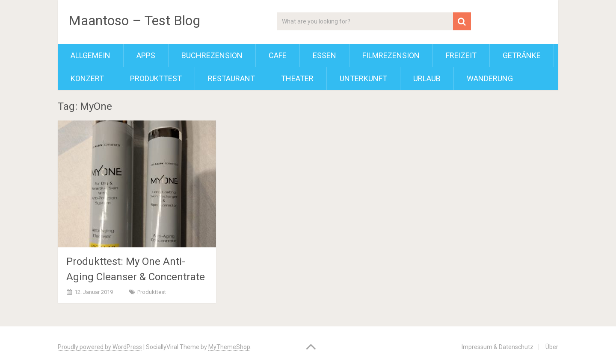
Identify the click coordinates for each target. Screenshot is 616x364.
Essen (324, 55)
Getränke (522, 55)
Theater (297, 78)
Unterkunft (363, 78)
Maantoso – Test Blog (134, 21)
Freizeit (461, 55)
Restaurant (231, 78)
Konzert (87, 78)
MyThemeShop (229, 347)
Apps (146, 55)
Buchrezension (212, 55)
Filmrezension (391, 55)
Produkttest (156, 78)
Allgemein (90, 55)
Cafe (278, 55)
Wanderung (490, 78)
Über (552, 347)
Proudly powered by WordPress (100, 347)
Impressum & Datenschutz (498, 347)
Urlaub (427, 78)
